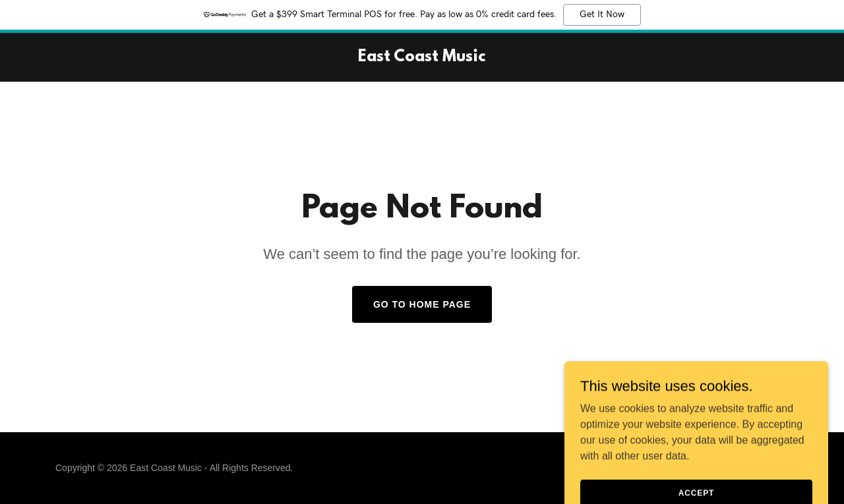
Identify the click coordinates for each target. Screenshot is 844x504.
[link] (422, 58)
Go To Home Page (422, 304)
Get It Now (602, 14)
